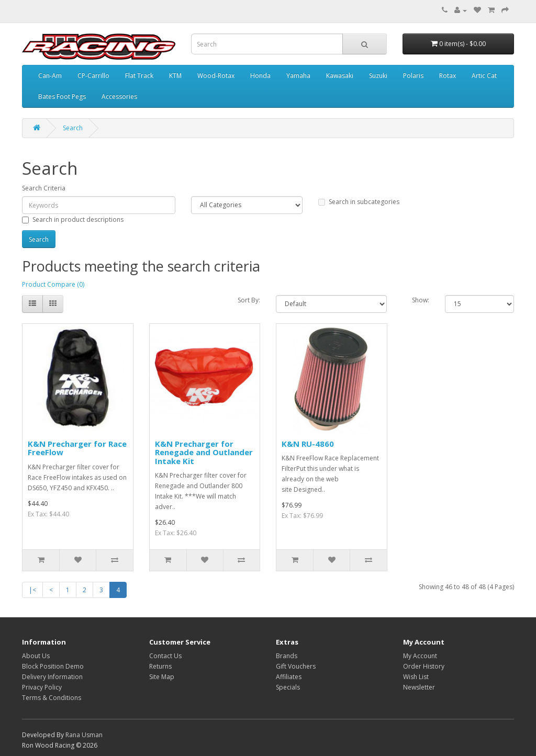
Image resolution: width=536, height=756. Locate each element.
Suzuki (378, 76)
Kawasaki (340, 76)
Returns (160, 666)
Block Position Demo (53, 666)
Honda (260, 76)
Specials (288, 687)
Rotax (448, 76)
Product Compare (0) (53, 284)
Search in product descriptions (73, 219)
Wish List (416, 677)
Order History (424, 666)
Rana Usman (84, 735)
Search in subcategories (359, 202)
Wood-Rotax (216, 76)
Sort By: (249, 300)
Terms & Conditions (52, 698)
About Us (36, 656)
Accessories (119, 97)
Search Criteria (44, 188)
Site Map (162, 677)
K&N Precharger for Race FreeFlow (77, 448)
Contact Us (165, 656)
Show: (421, 300)
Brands (287, 656)
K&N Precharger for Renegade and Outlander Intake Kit (204, 452)
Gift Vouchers (296, 666)
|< (32, 590)
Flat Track (139, 76)
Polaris (413, 76)
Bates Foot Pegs (62, 97)
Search (73, 128)
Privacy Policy (42, 687)
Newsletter (419, 687)
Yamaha (298, 76)
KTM (175, 76)
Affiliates (289, 677)
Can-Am (50, 76)
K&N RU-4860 (308, 444)
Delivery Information (52, 677)
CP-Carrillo (93, 76)
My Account (420, 656)
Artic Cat (484, 76)
